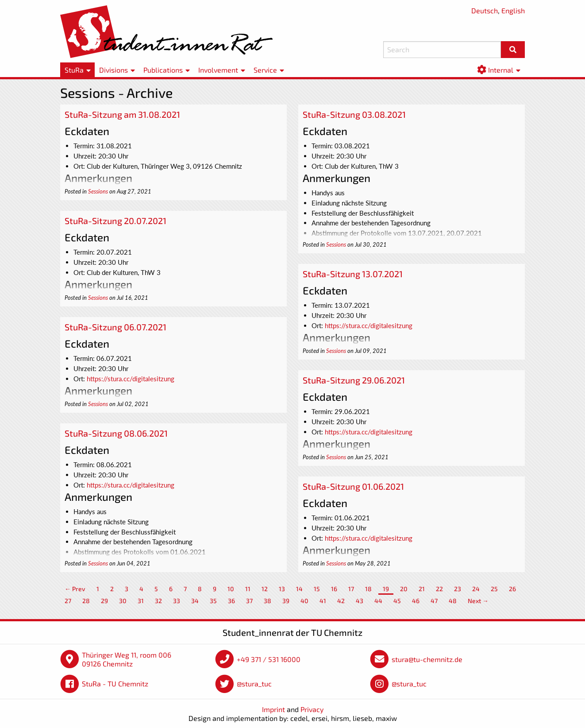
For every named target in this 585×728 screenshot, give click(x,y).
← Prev (75, 589)
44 (378, 601)
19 (386, 589)
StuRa (74, 70)
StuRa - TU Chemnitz (115, 683)
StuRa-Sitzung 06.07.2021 (115, 327)
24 (476, 589)
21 (422, 589)
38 (267, 601)
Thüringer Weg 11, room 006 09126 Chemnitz (127, 659)
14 (299, 589)
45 (397, 601)
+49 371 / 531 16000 (269, 659)
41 (323, 601)
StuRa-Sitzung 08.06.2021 (116, 433)
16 (334, 589)
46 (416, 601)
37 (249, 601)
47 (434, 601)
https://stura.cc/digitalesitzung (369, 325)
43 (360, 601)
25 (494, 589)
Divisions (114, 70)
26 (512, 589)
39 (286, 601)
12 (265, 589)
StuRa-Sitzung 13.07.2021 (353, 274)
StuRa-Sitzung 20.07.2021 (115, 221)
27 (68, 601)
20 (404, 589)
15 (317, 589)
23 (458, 589)
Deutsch (485, 10)
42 (341, 601)
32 (158, 601)
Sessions (98, 191)
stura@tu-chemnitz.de (427, 659)
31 (141, 601)
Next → (478, 601)
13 (282, 589)
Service (265, 70)
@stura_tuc (254, 683)
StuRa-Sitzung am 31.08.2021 (122, 114)
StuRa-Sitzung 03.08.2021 (354, 114)
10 (231, 589)
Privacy (312, 709)
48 (453, 601)
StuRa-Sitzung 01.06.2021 (353, 486)
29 (104, 601)
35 (213, 601)
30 (123, 601)
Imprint (273, 709)
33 (177, 601)
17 (351, 589)
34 (195, 601)
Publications (163, 70)
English (513, 10)
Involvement (218, 70)
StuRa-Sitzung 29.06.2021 (354, 380)
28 (86, 601)
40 (304, 601)
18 (368, 589)
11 (248, 589)
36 (231, 601)
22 (439, 589)
